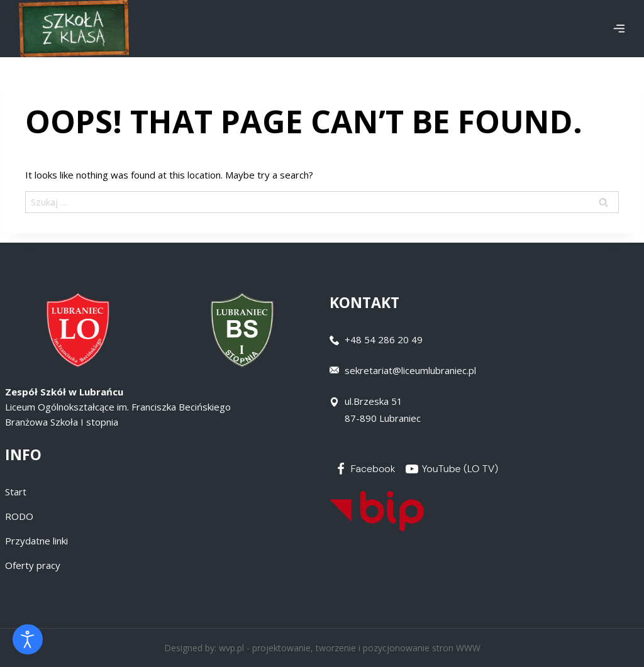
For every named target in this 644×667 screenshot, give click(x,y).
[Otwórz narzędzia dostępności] (28, 639)
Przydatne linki (36, 541)
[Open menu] (619, 28)
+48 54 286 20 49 (384, 339)
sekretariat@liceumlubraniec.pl (410, 370)
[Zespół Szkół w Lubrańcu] (74, 29)
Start (16, 492)
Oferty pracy (33, 565)
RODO (19, 516)
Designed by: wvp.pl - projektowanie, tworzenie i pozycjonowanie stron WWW (322, 648)
